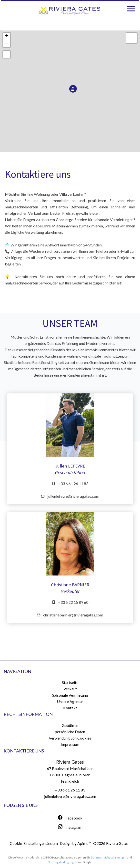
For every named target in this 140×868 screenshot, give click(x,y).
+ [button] (7, 36)
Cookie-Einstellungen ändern (34, 843)
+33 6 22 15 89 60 (73, 602)
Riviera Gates (70, 762)
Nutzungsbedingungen (62, 862)
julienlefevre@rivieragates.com (73, 496)
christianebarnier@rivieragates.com (73, 615)
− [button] (7, 44)
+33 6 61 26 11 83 (73, 483)
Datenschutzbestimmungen (109, 857)
